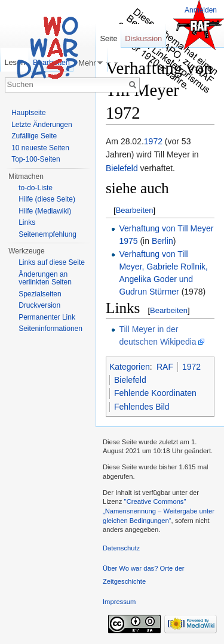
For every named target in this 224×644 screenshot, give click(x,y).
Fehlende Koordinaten (155, 393)
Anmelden (201, 10)
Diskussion (143, 38)
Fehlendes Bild (142, 407)
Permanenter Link (47, 317)
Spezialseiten (40, 294)
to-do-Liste (36, 188)
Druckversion (39, 305)
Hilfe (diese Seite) (47, 199)
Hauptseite (28, 113)
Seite (108, 38)
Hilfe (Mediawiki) (45, 211)
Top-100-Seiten (36, 159)
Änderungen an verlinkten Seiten (45, 278)
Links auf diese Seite (52, 262)
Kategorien (130, 367)
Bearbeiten (135, 210)
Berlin (162, 241)
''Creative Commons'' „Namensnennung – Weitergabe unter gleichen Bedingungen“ (159, 511)
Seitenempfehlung (47, 234)
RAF (165, 367)
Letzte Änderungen (42, 125)
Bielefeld (122, 168)
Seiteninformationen (50, 329)
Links (27, 222)
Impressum (119, 602)
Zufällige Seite (34, 136)
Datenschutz (121, 548)
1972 (153, 141)
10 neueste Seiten (40, 148)
